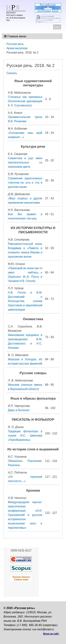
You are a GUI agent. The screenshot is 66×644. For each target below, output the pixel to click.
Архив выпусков (17, 48)
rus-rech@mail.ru (43, 629)
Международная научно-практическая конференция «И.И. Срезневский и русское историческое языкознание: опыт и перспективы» (25, 515)
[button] (15, 36)
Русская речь (15, 44)
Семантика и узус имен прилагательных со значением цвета (25, 162)
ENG (57, 27)
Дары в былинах (19, 410)
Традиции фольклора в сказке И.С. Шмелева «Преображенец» (25, 436)
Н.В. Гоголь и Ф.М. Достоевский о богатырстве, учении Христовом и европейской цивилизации (25, 301)
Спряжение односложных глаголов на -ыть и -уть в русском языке (25, 183)
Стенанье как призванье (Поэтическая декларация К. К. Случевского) (25, 101)
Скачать (12, 73)
